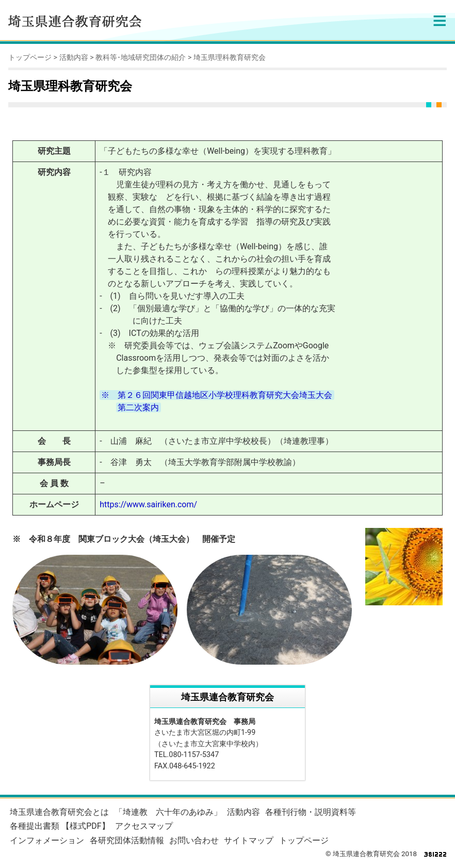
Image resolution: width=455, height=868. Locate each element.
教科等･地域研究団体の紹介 (141, 58)
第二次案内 (138, 407)
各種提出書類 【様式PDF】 (60, 826)
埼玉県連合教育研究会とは (59, 812)
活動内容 (74, 58)
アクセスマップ (144, 826)
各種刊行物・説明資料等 (311, 812)
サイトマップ (249, 840)
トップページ (30, 58)
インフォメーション (47, 840)
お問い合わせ (194, 840)
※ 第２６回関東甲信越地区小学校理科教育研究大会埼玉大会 (217, 395)
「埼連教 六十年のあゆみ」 (168, 812)
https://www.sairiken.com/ (148, 504)
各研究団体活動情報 (127, 840)
